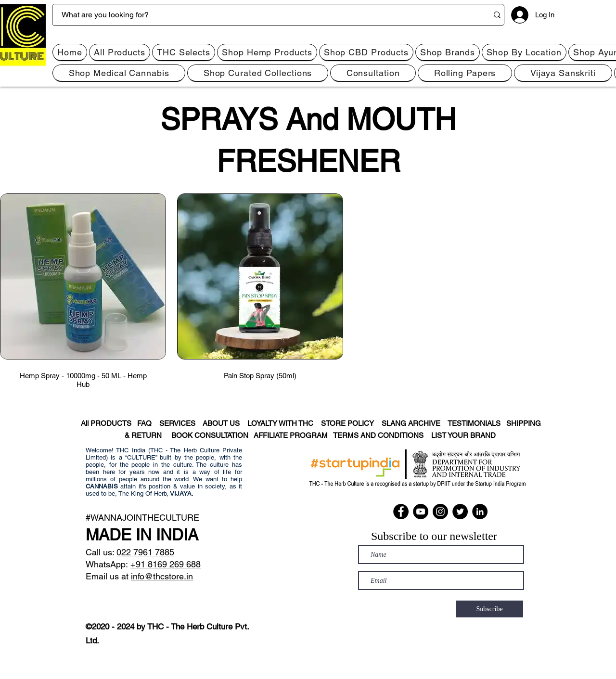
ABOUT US (221, 423)
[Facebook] (401, 512)
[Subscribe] (489, 609)
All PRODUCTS (105, 423)
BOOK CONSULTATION (212, 435)
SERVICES (181, 423)
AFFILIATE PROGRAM (291, 435)
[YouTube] (421, 512)
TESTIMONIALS (474, 423)
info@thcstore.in (162, 576)
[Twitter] (460, 512)
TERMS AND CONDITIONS (382, 435)
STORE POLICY (351, 423)
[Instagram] (440, 512)
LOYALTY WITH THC (280, 423)
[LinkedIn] (480, 512)
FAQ (147, 423)
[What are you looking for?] (263, 15)
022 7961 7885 (145, 552)
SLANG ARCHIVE (414, 423)
